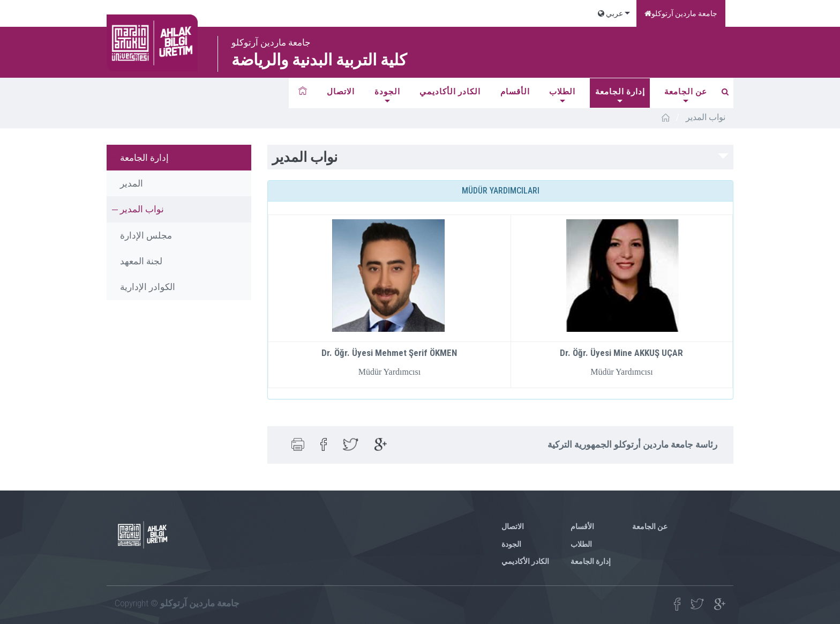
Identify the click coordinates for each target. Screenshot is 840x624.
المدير (132, 183)
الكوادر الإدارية (148, 287)
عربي (610, 13)
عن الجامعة (686, 92)
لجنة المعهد (141, 261)
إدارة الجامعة (620, 92)
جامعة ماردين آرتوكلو (681, 13)
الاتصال (341, 92)
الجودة (387, 92)
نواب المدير (142, 209)
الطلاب (562, 92)
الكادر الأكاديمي (450, 92)
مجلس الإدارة (146, 235)
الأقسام (515, 92)
